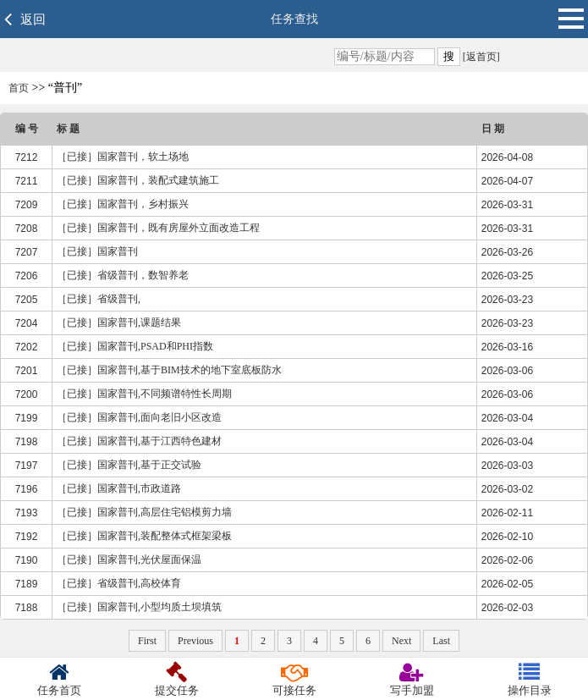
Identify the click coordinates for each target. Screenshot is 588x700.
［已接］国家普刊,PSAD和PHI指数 (135, 346)
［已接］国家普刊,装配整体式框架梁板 (144, 536)
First (147, 641)
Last (441, 641)
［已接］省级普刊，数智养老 (123, 275)
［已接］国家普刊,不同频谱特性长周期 (144, 394)
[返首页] (480, 57)
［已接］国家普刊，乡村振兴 (123, 204)
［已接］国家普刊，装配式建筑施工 (138, 180)
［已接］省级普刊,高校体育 (119, 583)
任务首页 (59, 679)
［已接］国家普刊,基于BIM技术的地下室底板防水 (169, 370)
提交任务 (176, 679)
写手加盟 (412, 679)
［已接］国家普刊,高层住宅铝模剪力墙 (144, 512)
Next (401, 641)
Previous (195, 641)
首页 (19, 88)
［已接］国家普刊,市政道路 (119, 488)
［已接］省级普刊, (99, 299)
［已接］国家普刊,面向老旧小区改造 (139, 417)
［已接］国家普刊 (97, 251)
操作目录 (529, 679)
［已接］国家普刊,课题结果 (119, 322)
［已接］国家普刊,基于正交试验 (129, 465)
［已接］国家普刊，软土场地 (123, 157)
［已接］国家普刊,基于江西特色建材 (139, 441)
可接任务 (294, 679)
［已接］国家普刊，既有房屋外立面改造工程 (158, 228)
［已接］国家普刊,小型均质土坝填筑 (139, 607)
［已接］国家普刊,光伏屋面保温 (129, 559)
